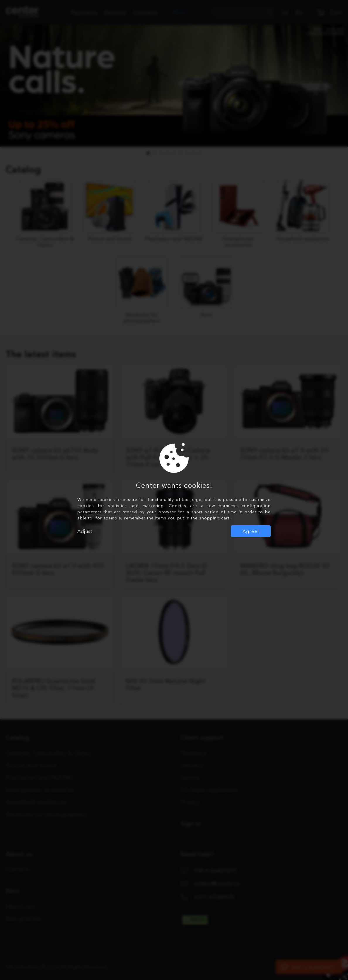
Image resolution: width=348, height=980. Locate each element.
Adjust (85, 531)
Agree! (251, 531)
